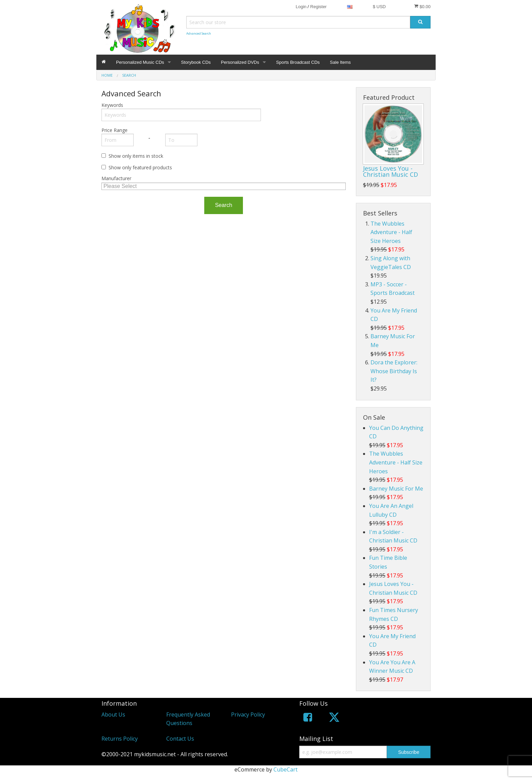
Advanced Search (199, 33)
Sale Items (340, 62)
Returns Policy (120, 739)
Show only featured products (140, 167)
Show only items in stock (136, 156)
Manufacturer (116, 178)
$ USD (379, 7)
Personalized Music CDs (140, 62)
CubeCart (286, 769)
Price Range (115, 130)
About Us (113, 715)
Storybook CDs (196, 62)
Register (318, 7)
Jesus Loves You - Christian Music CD (391, 171)
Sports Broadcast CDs (298, 62)
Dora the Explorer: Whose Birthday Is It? (394, 371)
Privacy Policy (248, 715)
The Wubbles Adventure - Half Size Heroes (391, 232)
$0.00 (422, 6)
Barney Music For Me (396, 489)
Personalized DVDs (240, 62)
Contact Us (180, 739)
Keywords (112, 105)
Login (301, 7)
